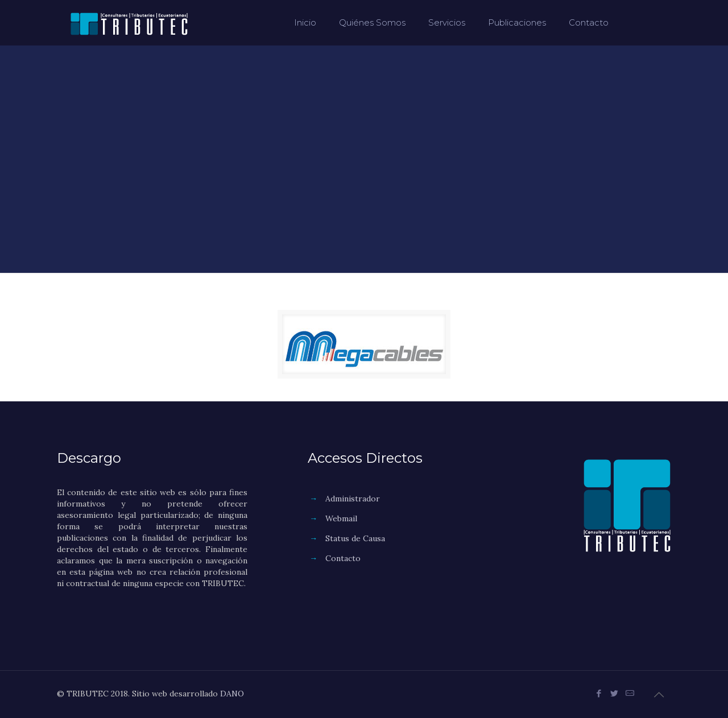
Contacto (343, 558)
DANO (232, 694)
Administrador (353, 499)
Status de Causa (355, 538)
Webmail (341, 518)
